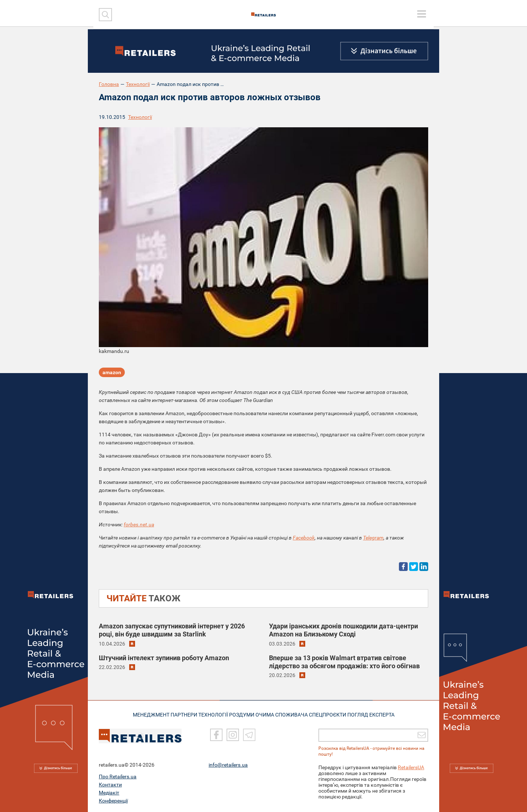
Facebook (304, 538)
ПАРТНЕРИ (180, 714)
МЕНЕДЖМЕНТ (144, 714)
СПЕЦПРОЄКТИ (333, 714)
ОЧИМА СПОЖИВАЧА (286, 714)
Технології (138, 84)
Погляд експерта (379, 714)
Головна (109, 84)
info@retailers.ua (228, 765)
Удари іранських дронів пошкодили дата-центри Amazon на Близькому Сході (343, 630)
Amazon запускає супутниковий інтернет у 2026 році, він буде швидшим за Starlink (172, 630)
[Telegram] (249, 735)
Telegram (373, 538)
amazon (112, 374)
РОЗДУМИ (244, 714)
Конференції (113, 801)
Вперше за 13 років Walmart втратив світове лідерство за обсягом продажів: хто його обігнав (344, 662)
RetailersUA (411, 767)
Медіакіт (109, 793)
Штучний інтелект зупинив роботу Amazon (164, 658)
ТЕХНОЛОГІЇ (213, 714)
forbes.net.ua (139, 525)
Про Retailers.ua (118, 777)
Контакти (110, 785)
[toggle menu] (422, 14)
